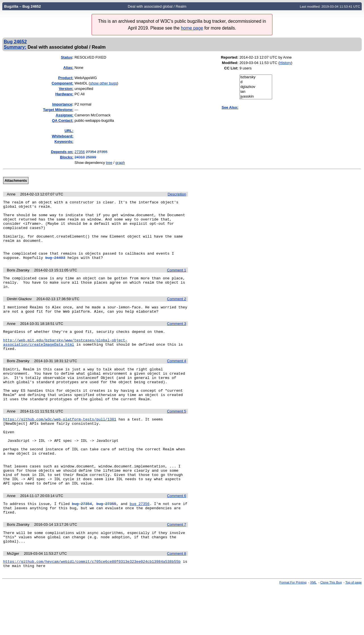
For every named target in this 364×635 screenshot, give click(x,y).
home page (192, 28)
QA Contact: (63, 120)
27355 (102, 152)
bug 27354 (82, 545)
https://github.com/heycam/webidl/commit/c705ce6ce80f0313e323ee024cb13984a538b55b (92, 608)
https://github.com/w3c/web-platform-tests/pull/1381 (60, 447)
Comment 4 (176, 381)
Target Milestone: (58, 110)
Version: (66, 89)
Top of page (353, 630)
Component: (62, 83)
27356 (80, 152)
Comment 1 (176, 282)
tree (109, 163)
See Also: (230, 107)
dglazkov (256, 87)
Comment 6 (176, 537)
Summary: (15, 47)
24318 (80, 157)
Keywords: (64, 142)
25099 (91, 157)
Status (67, 57)
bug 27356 (140, 545)
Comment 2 (176, 313)
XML (314, 630)
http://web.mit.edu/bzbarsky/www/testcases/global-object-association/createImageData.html (65, 361)
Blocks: (67, 157)
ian (256, 92)
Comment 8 (176, 600)
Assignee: (65, 115)
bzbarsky (256, 77)
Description (177, 194)
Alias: (68, 68)
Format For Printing (293, 630)
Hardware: (64, 94)
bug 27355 (106, 545)
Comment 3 (176, 340)
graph (120, 163)
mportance (62, 104)
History (285, 63)
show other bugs (103, 83)
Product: (66, 78)
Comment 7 (176, 568)
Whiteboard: (63, 136)
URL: (69, 131)
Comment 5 (176, 439)
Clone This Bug (331, 630)
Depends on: (62, 152)
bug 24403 (55, 269)
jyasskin (256, 97)
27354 (91, 152)
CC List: (231, 68)
